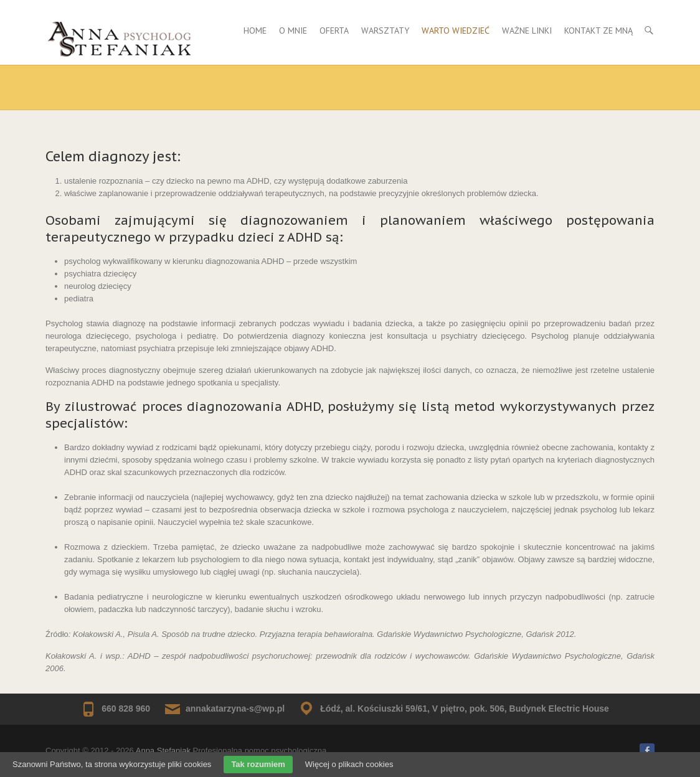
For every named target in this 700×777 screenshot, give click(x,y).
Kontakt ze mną (598, 31)
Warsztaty (385, 31)
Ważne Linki (527, 31)
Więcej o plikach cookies (349, 764)
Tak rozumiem (258, 764)
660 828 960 (126, 709)
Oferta (334, 31)
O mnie (293, 31)
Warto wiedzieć (456, 31)
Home (255, 31)
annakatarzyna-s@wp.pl (235, 709)
